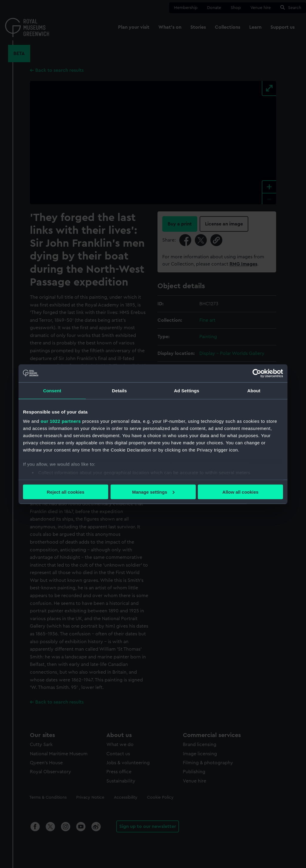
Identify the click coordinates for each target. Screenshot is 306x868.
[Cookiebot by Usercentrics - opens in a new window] (257, 373)
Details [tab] (120, 390)
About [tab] (254, 390)
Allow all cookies (240, 492)
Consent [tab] (52, 390)
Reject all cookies (66, 492)
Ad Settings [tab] (186, 390)
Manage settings (153, 492)
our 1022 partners (61, 421)
